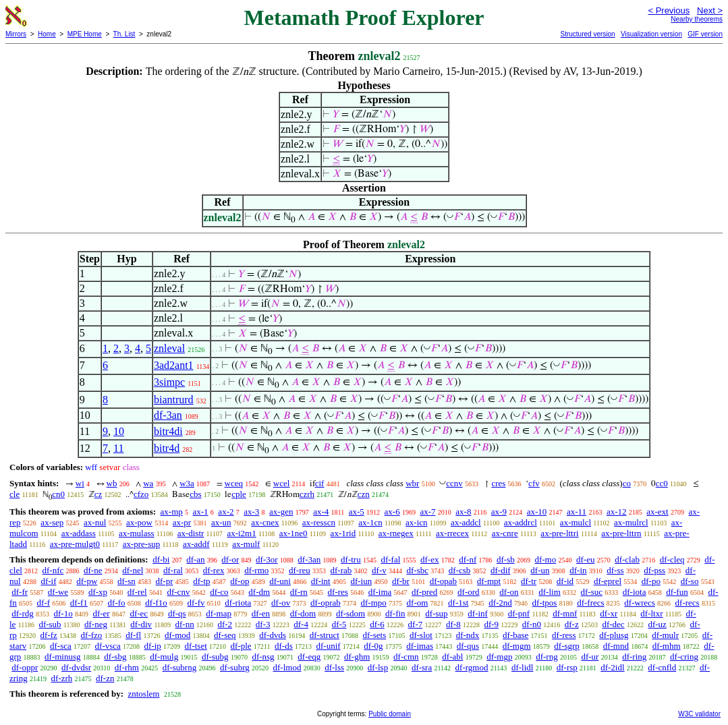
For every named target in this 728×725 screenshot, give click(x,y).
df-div (141, 624)
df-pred (424, 592)
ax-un (221, 522)
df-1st (458, 603)
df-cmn (406, 657)
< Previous (669, 10)
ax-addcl (466, 522)
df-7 (416, 624)
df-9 (491, 624)
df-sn (127, 581)
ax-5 (357, 512)
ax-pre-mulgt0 (75, 544)
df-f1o (156, 603)
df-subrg (235, 667)
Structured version (587, 34)
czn (364, 494)
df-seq (225, 635)
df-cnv (178, 592)
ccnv (454, 483)
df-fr (20, 592)
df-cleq (672, 559)
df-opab (443, 581)
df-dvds (273, 635)
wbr (412, 483)
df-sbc (417, 570)
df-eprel (608, 581)
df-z (572, 624)
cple (239, 494)
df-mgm (517, 646)
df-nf (468, 559)
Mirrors (16, 34)
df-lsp (378, 667)
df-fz (49, 635)
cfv (534, 483)
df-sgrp (567, 646)
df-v (379, 570)
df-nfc (53, 570)
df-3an (168, 415)
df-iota (635, 592)
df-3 (263, 624)
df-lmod (287, 667)
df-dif (501, 570)
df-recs (688, 603)
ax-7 (427, 512)
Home (47, 34)
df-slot (421, 635)
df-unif (328, 646)
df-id (565, 581)
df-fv (196, 603)
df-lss (334, 667)
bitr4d (167, 448)
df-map (219, 613)
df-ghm (357, 657)
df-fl (133, 635)
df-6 (377, 624)
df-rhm (127, 667)
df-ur (590, 657)
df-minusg (62, 657)
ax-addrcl (521, 522)
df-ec (139, 613)
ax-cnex (265, 522)
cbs (195, 494)
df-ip (153, 646)
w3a (187, 483)
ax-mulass (137, 533)
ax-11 (577, 512)
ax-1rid (343, 533)
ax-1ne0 (293, 533)
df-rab (341, 570)
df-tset (196, 646)
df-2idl (612, 667)
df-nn (185, 624)
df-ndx (468, 635)
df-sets (375, 635)
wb (112, 483)
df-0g (373, 646)
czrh (307, 494)
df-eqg (309, 657)
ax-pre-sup (142, 544)
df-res (338, 592)
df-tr (529, 581)
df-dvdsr (76, 667)
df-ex (429, 559)
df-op (240, 581)
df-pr (165, 581)
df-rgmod (472, 667)
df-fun (677, 592)
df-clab (627, 559)
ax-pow (139, 522)
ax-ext (657, 512)
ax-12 (617, 512)
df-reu (300, 570)
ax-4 (321, 512)
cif (320, 483)
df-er (101, 613)
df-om (418, 603)
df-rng (547, 657)
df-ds (284, 646)
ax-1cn (370, 522)
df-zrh (61, 678)
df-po (651, 581)
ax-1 (201, 512)
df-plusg (614, 635)
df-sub (50, 624)
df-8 (453, 624)
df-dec (613, 624)
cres (498, 483)
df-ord (469, 592)
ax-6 (392, 512)
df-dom (303, 613)
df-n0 (532, 624)
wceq (234, 483)
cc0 (662, 483)
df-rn (299, 592)
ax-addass (79, 533)
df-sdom (351, 613)
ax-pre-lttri (559, 533)
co (627, 483)
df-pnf (519, 613)
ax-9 (499, 512)
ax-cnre (505, 533)
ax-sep (52, 522)
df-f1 (79, 603)
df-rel (137, 592)
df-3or (267, 559)
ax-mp (172, 512)
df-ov (281, 603)
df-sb (506, 559)
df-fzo (92, 635)
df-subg (215, 657)
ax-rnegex (396, 533)
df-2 (225, 624)
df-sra (422, 667)
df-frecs (590, 603)
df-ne (93, 570)
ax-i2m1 (241, 533)
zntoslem (143, 694)
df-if (48, 581)
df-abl (452, 657)
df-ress (564, 635)
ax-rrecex (452, 533)
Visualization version (651, 34)
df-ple (241, 646)
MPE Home (85, 34)
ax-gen (281, 512)
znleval (169, 348)
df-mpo (374, 603)
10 (119, 431)
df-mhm (667, 646)
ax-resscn (319, 522)
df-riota (238, 603)
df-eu (585, 559)
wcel (282, 483)
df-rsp (567, 667)
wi (80, 483)
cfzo (141, 494)
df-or (230, 559)
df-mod (177, 635)
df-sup (436, 613)
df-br (401, 581)
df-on (509, 592)
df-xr (609, 613)
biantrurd (174, 400)
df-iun (361, 581)
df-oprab (326, 603)
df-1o (63, 613)
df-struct (325, 635)
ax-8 (463, 512)
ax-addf (196, 544)
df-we (58, 592)
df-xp (98, 592)
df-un (540, 570)
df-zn (105, 678)
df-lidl (523, 667)
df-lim (550, 592)
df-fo (117, 603)
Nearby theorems (697, 19)
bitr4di (168, 431)
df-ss (615, 570)
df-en (261, 613)
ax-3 (251, 512)
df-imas (420, 646)
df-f (44, 603)
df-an (195, 559)
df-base (515, 635)
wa (148, 483)
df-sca (61, 646)
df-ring (634, 657)
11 (118, 448)
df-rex (214, 570)
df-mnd (616, 646)
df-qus (468, 646)
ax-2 (226, 512)
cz (99, 494)
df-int (321, 581)
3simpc (169, 382)
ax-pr (182, 522)
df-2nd (500, 603)
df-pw (87, 581)
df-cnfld (662, 667)
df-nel (133, 570)
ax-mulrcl (631, 522)
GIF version (705, 34)
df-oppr (25, 667)
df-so (690, 581)
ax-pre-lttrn (621, 533)
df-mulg (164, 657)
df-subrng (180, 667)
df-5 (339, 624)
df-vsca (108, 646)
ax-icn (416, 522)
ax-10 (537, 512)
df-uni (280, 581)
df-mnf (565, 613)
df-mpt (489, 581)
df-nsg (263, 657)
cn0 (58, 494)
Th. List (124, 34)
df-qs (177, 613)
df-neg (96, 624)
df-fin (395, 613)
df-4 (301, 624)
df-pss (654, 570)
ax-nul (95, 522)
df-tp (201, 581)
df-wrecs (639, 603)
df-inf (478, 613)
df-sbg (115, 657)
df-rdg (23, 613)
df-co (219, 592)
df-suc (592, 592)
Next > (710, 10)
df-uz (657, 624)
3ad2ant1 (174, 365)
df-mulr (665, 635)
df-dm (259, 592)
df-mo (545, 559)
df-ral (173, 570)
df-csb (460, 570)
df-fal (390, 559)
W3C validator (699, 714)
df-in (578, 570)
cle (15, 494)
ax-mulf (246, 544)
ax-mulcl (576, 522)
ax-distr (191, 533)
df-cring (684, 657)
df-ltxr (651, 613)
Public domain (390, 714)
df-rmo (256, 570)
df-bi (161, 559)
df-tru (351, 559)
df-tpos (545, 603)
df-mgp (499, 657)
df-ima (380, 592)
